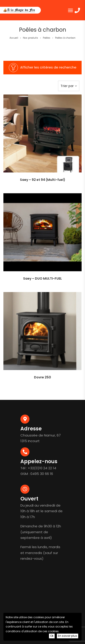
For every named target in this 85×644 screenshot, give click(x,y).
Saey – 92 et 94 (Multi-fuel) (43, 180)
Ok (52, 636)
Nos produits (30, 38)
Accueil (14, 38)
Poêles (47, 38)
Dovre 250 (42, 377)
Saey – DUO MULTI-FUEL (42, 278)
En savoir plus (68, 636)
